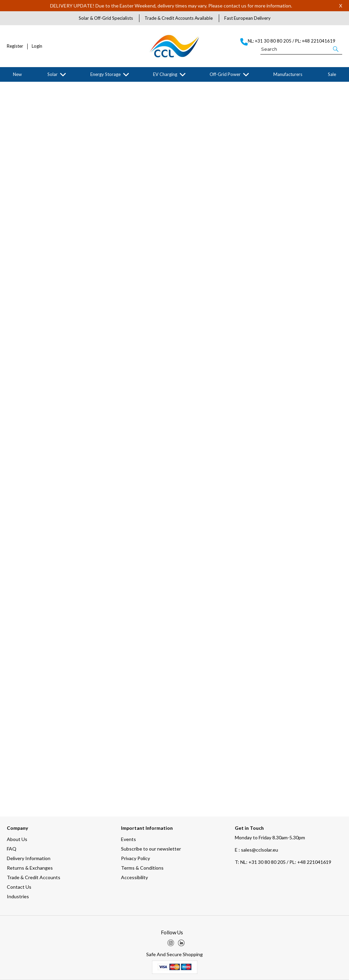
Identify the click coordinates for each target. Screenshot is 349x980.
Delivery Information (29, 858)
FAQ (12, 849)
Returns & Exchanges (30, 868)
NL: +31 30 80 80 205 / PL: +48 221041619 (283, 862)
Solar (52, 74)
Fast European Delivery (247, 18)
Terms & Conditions (142, 868)
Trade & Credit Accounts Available (179, 18)
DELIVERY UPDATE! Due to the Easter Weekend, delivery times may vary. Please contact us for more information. (171, 6)
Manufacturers (288, 74)
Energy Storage (105, 74)
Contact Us (19, 887)
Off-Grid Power (225, 74)
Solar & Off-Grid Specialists (106, 18)
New (17, 74)
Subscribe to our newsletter (151, 849)
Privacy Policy (135, 858)
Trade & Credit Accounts (34, 877)
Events (128, 839)
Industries (18, 896)
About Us (17, 839)
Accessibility (134, 877)
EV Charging (165, 74)
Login (37, 46)
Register (15, 46)
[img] (171, 943)
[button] (336, 49)
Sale (332, 74)
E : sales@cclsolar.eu (256, 850)
